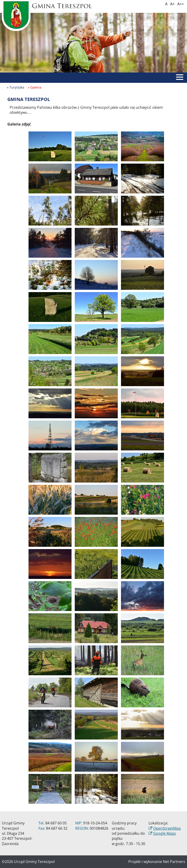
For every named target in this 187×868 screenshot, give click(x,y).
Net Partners (174, 862)
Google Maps (165, 833)
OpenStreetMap (167, 828)
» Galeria (35, 87)
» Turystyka (16, 87)
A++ (181, 4)
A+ (172, 4)
